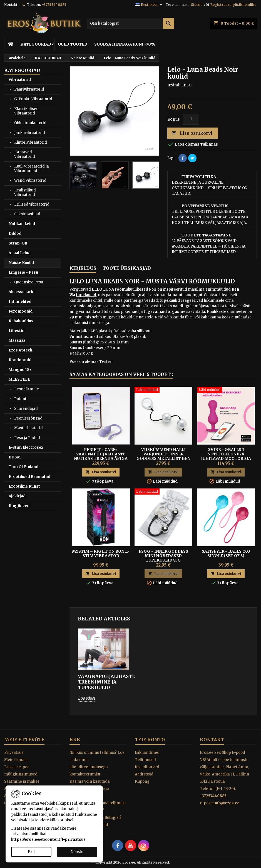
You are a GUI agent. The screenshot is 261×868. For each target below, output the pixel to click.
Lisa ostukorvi (192, 133)
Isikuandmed (147, 753)
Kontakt (11, 5)
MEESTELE (19, 379)
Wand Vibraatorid (30, 180)
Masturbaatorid (28, 428)
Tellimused (145, 760)
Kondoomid (20, 360)
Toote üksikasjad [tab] (127, 268)
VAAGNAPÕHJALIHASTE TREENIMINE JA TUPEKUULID (104, 682)
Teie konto (150, 740)
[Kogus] (191, 119)
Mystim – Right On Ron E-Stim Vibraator (101, 553)
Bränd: (174, 85)
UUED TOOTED (73, 44)
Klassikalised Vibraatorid (26, 111)
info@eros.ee (226, 803)
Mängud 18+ (20, 370)
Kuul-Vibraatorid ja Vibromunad (32, 169)
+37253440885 (54, 5)
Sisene (197, 5)
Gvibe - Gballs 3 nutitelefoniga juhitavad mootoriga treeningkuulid (226, 456)
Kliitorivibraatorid (31, 142)
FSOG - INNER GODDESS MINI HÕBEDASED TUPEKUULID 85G (163, 556)
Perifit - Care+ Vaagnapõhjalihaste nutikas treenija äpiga (101, 454)
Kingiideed (19, 506)
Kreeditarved (147, 767)
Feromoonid (21, 311)
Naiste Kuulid (21, 263)
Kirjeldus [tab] (83, 268)
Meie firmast (16, 760)
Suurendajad (26, 409)
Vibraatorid (20, 80)
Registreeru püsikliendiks (233, 5)
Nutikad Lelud (22, 224)
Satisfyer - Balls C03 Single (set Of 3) (226, 553)
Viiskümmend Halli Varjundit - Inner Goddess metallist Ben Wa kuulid (163, 456)
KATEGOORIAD (36, 44)
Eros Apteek (20, 350)
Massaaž (17, 341)
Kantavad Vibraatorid (25, 154)
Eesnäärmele (27, 389)
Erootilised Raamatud (29, 477)
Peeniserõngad (28, 418)
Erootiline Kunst (24, 486)
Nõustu (77, 852)
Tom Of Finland (23, 467)
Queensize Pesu (29, 282)
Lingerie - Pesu (23, 272)
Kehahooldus (21, 321)
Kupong (142, 781)
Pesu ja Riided (27, 438)
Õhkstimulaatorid (30, 123)
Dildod (15, 234)
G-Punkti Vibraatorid (33, 99)
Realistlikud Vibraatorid (25, 192)
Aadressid (144, 774)
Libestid (17, 331)
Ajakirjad (17, 496)
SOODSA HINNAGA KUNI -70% (125, 44)
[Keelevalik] (149, 5)
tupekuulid (86, 295)
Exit (31, 852)
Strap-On (18, 243)
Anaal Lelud (20, 253)
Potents (21, 399)
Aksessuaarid (22, 292)
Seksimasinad (27, 214)
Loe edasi (86, 698)
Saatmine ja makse (22, 781)
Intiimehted (20, 302)
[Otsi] (130, 23)
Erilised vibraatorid (32, 204)
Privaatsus (14, 753)
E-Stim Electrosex (26, 447)
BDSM (15, 457)
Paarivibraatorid (29, 89)
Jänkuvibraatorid (30, 133)
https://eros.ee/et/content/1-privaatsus (48, 840)
